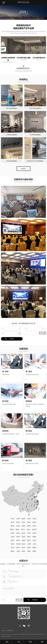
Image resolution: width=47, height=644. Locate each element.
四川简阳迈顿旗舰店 (12, 161)
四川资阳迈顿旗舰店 (35, 135)
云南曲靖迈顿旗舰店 (12, 135)
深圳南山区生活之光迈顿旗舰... (35, 161)
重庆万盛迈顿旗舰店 (12, 108)
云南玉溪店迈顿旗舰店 (35, 108)
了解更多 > (23, 169)
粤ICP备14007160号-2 (38, 634)
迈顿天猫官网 (10, 631)
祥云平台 (9, 636)
